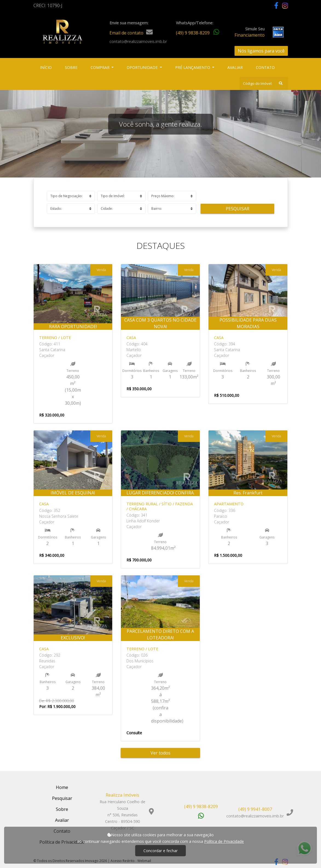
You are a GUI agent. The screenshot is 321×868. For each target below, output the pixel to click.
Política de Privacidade (224, 841)
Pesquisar (238, 209)
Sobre (72, 67)
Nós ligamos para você (261, 51)
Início (47, 67)
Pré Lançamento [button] (193, 67)
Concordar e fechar (160, 851)
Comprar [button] (101, 67)
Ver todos (160, 753)
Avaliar (235, 67)
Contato (265, 67)
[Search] (264, 83)
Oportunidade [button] (143, 67)
